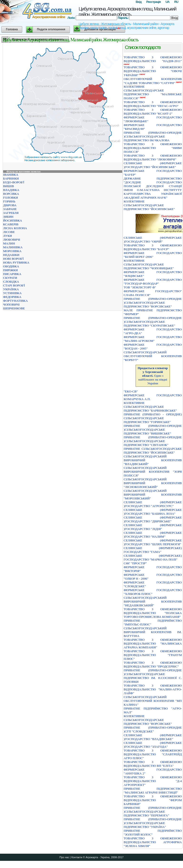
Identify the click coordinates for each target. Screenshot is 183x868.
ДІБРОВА (10, 205)
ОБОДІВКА (11, 266)
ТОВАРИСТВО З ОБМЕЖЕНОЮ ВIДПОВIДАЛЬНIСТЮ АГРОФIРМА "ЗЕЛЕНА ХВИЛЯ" (153, 842)
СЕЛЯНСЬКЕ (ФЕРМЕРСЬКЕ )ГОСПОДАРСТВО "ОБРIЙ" (153, 240)
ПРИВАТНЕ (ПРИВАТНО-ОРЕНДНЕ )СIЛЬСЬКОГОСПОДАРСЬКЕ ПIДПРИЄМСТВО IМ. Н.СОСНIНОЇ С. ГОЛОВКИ (153, 676)
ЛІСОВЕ (9, 232)
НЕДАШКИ (11, 255)
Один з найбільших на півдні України (153, 376)
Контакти (77, 857)
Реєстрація (154, 2)
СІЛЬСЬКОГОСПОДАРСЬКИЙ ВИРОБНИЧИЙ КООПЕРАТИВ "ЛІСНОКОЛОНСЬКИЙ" (153, 483)
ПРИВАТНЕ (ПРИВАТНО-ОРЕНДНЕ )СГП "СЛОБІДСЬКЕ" (153, 729)
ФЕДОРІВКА (12, 297)
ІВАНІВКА (11, 175)
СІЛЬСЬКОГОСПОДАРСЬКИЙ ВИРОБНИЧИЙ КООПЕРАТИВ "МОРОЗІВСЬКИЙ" (153, 495)
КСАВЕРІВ (11, 224)
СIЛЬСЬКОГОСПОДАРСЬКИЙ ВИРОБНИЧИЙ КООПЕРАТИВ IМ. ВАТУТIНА (153, 632)
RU (176, 2)
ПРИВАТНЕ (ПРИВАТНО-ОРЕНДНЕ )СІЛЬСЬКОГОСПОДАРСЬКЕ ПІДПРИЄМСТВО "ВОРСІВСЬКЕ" (153, 303)
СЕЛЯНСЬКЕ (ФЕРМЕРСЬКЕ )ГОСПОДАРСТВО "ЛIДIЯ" (153, 527)
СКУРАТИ (10, 278)
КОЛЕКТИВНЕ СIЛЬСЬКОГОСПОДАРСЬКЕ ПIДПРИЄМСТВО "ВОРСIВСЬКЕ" (148, 720)
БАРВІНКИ (11, 178)
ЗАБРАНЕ (10, 209)
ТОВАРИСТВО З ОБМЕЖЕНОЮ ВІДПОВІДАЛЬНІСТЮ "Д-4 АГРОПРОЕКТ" (153, 781)
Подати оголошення (51, 29)
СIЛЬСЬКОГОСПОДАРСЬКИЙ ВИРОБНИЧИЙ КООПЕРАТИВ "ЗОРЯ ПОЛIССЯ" (153, 472)
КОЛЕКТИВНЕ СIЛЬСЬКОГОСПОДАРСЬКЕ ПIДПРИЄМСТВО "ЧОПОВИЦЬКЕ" (149, 264)
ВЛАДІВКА (11, 190)
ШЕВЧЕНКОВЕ (14, 308)
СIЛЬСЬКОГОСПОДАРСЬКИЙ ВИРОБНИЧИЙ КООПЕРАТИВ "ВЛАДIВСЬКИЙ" (153, 460)
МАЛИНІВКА (13, 247)
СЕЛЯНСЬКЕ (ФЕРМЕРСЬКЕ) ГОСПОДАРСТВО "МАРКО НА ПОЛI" (153, 558)
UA (167, 2)
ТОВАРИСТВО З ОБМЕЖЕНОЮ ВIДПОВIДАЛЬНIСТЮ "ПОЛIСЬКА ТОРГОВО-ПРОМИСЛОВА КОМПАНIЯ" (153, 613)
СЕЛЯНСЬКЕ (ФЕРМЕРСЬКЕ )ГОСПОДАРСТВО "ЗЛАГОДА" (153, 745)
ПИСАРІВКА (12, 274)
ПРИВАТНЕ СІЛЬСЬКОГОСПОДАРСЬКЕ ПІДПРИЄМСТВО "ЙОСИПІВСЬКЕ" (153, 451)
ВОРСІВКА (11, 194)
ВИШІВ (8, 186)
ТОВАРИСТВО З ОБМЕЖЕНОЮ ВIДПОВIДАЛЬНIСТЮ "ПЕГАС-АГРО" (153, 104)
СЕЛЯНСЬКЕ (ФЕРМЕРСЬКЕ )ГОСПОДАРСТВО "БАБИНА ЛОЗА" (153, 512)
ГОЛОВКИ (10, 198)
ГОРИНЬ (9, 201)
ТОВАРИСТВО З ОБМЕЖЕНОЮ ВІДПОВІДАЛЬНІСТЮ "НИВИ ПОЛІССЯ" (153, 148)
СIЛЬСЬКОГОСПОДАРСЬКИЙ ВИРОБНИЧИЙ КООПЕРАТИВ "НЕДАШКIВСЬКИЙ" (153, 601)
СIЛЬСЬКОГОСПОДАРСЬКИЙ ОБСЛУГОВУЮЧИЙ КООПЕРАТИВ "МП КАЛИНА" (153, 701)
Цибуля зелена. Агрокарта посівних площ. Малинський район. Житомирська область (127, 12)
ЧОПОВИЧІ (11, 304)
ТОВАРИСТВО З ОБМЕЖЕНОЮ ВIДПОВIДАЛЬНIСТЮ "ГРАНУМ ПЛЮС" (153, 655)
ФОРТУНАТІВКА (15, 301)
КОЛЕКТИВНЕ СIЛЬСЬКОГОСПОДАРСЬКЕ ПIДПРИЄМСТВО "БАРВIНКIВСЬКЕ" (150, 407)
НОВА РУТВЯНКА (16, 262)
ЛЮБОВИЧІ (12, 240)
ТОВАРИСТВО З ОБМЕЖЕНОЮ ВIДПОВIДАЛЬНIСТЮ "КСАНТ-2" (153, 112)
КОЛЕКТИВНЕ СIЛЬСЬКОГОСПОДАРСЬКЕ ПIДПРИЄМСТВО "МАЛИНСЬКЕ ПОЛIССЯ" (153, 92)
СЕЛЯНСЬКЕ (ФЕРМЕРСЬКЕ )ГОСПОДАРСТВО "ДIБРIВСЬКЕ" (153, 519)
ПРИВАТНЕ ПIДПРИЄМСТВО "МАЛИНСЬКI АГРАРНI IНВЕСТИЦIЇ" (153, 791)
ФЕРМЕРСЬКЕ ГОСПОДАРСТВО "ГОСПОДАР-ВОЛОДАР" (153, 282)
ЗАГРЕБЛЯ (11, 213)
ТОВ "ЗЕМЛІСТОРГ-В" (140, 287)
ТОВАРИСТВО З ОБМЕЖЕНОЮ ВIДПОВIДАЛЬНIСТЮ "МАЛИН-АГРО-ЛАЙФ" (153, 689)
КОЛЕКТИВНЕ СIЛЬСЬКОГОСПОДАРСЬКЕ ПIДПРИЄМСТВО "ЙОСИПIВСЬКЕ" (149, 205)
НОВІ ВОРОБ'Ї (13, 259)
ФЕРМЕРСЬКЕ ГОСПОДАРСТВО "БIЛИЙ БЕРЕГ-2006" (153, 255)
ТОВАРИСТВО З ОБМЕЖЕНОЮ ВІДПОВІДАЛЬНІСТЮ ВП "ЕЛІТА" (153, 764)
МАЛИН (9, 243)
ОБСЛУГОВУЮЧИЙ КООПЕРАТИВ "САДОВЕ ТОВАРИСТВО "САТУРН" (153, 81)
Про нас (64, 857)
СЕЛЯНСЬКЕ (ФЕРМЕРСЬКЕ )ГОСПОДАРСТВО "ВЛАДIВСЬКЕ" (153, 737)
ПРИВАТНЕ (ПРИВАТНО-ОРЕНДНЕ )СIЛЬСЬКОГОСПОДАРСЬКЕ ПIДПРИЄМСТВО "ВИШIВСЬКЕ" (153, 430)
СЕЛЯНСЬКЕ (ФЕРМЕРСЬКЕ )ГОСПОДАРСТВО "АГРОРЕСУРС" (153, 504)
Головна (12, 29)
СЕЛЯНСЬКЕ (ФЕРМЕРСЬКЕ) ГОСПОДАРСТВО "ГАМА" (153, 550)
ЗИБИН (8, 217)
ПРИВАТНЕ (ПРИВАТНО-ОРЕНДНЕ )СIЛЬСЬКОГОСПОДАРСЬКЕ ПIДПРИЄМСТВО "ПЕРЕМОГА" (153, 812)
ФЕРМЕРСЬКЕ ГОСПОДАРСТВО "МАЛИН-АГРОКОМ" (153, 339)
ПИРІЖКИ (10, 270)
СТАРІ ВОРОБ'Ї (14, 285)
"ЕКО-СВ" (131, 391)
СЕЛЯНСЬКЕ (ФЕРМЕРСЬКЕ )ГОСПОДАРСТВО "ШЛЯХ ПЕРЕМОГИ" (153, 542)
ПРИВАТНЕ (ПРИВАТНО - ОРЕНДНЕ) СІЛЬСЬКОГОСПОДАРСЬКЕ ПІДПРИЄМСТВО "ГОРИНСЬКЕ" (153, 418)
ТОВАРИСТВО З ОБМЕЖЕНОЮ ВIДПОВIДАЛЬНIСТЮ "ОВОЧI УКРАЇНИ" (153, 71)
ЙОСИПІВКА (13, 220)
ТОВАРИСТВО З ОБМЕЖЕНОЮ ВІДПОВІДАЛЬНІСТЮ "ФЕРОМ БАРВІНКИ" (153, 800)
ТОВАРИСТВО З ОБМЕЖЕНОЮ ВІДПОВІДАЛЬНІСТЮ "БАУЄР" (153, 247)
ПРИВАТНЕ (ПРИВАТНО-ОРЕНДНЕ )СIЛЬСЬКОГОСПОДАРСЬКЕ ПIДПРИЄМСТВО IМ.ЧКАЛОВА (153, 136)
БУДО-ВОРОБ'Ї (14, 182)
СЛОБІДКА (11, 282)
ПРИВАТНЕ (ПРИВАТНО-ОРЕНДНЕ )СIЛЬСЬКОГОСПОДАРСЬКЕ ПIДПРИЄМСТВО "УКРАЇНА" (153, 823)
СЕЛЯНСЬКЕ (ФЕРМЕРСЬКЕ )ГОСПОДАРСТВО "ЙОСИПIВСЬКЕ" (153, 165)
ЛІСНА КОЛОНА (15, 228)
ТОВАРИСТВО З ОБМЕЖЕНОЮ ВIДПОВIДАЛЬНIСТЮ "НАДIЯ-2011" (153, 59)
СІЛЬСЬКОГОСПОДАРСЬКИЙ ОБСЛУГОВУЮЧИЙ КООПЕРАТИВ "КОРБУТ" (153, 356)
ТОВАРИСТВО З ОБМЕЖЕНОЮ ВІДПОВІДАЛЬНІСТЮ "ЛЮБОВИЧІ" (153, 157)
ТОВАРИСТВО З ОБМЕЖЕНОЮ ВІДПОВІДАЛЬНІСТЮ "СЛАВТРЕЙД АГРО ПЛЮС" (153, 754)
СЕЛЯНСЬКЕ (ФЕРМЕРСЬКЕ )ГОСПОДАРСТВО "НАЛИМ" (153, 535)
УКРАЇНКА (11, 289)
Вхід (138, 2)
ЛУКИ (8, 236)
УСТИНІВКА (12, 293)
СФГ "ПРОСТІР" (135, 563)
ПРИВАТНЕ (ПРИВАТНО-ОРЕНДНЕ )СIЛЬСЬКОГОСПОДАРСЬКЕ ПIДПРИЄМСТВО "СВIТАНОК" (153, 441)
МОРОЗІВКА (12, 251)
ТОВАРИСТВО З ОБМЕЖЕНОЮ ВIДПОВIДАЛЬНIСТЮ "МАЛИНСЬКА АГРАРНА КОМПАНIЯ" (153, 643)
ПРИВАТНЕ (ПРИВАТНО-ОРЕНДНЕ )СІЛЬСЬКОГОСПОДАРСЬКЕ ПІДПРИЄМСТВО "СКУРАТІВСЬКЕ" (153, 322)
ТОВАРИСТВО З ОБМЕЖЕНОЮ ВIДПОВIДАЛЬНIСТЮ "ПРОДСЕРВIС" (153, 664)
